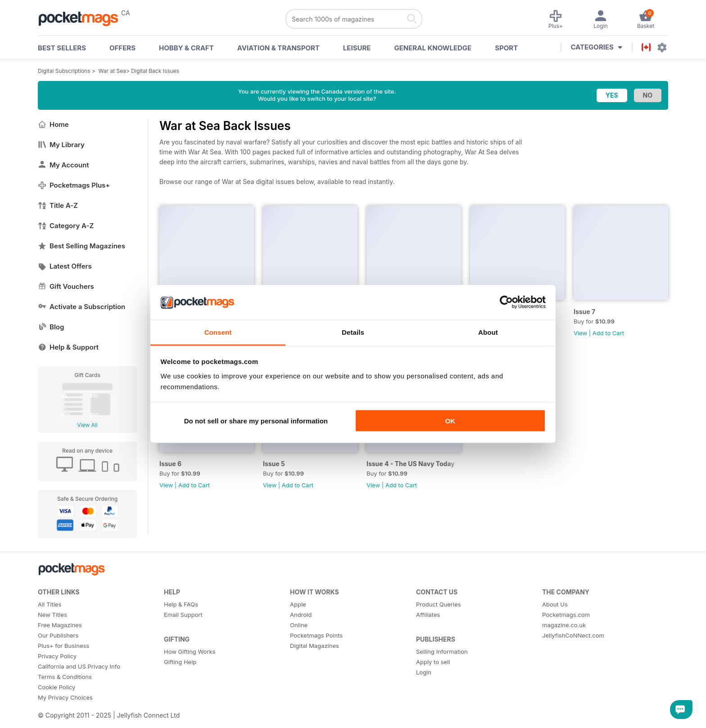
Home (53, 124)
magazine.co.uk (564, 625)
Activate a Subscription (81, 307)
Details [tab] (353, 332)
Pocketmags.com (566, 615)
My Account (63, 165)
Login (424, 672)
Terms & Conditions (65, 677)
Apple (298, 604)
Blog (51, 327)
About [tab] (488, 332)
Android (301, 615)
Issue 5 (274, 464)
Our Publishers (58, 635)
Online (299, 625)
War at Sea (112, 71)
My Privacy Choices (65, 697)
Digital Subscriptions (64, 71)
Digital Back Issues (155, 71)
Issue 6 (170, 464)
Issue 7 (584, 312)
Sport (506, 48)
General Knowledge (433, 48)
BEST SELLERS (62, 48)
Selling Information (442, 652)
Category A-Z (66, 226)
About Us (555, 604)
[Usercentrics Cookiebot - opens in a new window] (506, 302)
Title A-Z (58, 205)
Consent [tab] (218, 332)
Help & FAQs (181, 604)
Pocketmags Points (316, 635)
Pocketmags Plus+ (74, 185)
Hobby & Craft (186, 48)
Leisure (357, 48)
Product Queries (439, 604)
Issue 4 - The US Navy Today (411, 464)
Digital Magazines (315, 646)
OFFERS (122, 48)
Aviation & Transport (278, 48)
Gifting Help (180, 662)
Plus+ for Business (63, 646)
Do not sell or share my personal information (256, 421)
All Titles (50, 604)
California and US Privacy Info (79, 666)
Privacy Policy (57, 656)
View (580, 333)
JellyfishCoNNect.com (573, 635)
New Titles (52, 615)
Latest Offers (65, 266)
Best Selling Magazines (81, 246)
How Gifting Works (190, 652)
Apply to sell (433, 662)
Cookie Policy (57, 687)
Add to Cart (608, 333)
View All (87, 425)
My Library (61, 145)
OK (450, 421)
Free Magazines (60, 625)
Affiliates (428, 615)
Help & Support (68, 347)
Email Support (183, 615)
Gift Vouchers (66, 286)
